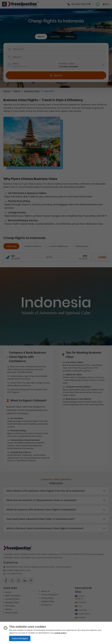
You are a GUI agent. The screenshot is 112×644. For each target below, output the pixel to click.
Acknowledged (20, 638)
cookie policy (60, 633)
